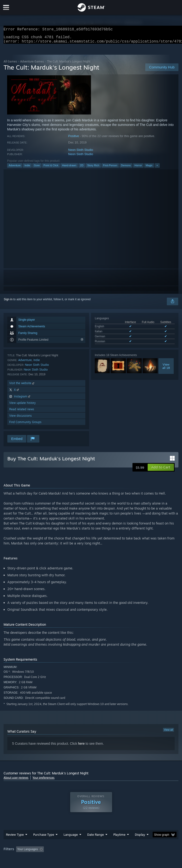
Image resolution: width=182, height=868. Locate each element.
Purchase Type (44, 837)
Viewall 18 (166, 369)
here (81, 746)
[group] (91, 855)
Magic (149, 168)
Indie (27, 168)
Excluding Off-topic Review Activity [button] (75, 852)
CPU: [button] (41, 858)
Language (71, 837)
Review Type (15, 837)
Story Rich (93, 168)
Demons (126, 168)
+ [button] (157, 168)
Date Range (96, 837)
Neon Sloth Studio (81, 153)
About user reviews (16, 780)
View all (168, 733)
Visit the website (22, 386)
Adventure (15, 168)
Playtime (119, 837)
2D (82, 168)
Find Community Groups (25, 425)
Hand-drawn (69, 168)
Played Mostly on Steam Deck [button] (146, 852)
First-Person (110, 168)
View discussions (20, 418)
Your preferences (43, 780)
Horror (138, 168)
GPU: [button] (57, 858)
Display (140, 837)
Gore (37, 168)
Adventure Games (32, 64)
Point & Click (51, 168)
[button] (161, 470)
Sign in (8, 302)
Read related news (22, 412)
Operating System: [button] (16, 858)
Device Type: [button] (78, 858)
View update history (23, 406)
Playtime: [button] (112, 852)
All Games (10, 64)
